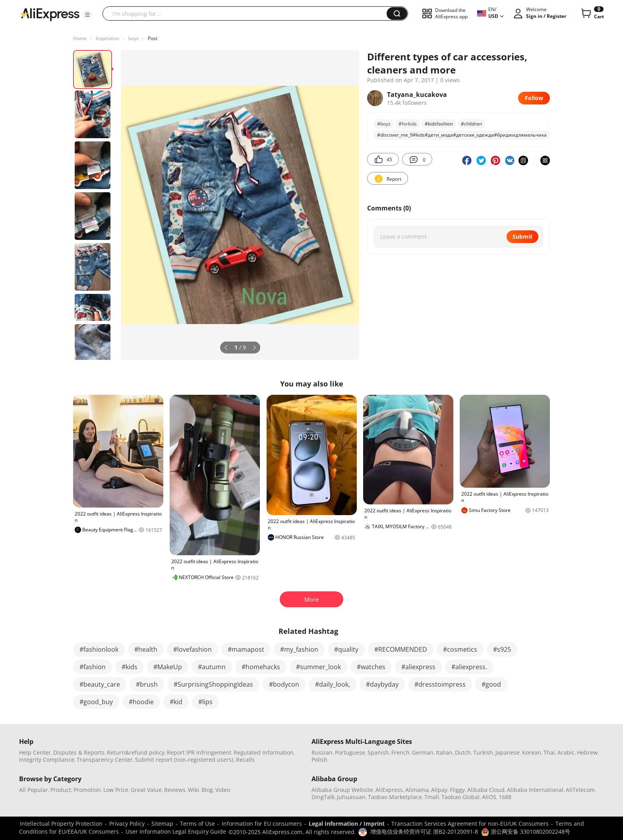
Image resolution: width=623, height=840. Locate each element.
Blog (207, 790)
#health (146, 649)
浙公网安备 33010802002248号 (526, 831)
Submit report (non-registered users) (184, 760)
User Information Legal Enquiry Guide (176, 831)
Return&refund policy (136, 752)
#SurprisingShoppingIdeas (213, 684)
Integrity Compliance (47, 760)
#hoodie (141, 702)
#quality (346, 649)
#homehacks (261, 667)
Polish (319, 760)
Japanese (508, 752)
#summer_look (318, 667)
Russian (322, 752)
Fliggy (457, 790)
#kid (176, 702)
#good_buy (96, 702)
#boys (384, 124)
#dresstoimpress (440, 684)
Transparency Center (105, 760)
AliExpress (389, 790)
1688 (505, 797)
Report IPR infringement (199, 752)
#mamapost (246, 649)
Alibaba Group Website (342, 790)
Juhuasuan (351, 797)
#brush (147, 684)
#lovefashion (193, 649)
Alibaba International (535, 790)
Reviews (175, 790)
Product (61, 790)
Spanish (378, 752)
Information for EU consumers (262, 824)
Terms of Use (197, 824)
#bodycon (284, 684)
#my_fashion (299, 649)
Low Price (116, 790)
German (423, 752)
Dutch (463, 752)
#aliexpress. (469, 667)
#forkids (408, 124)
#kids (130, 667)
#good (491, 684)
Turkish (483, 752)
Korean (532, 752)
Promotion (87, 790)
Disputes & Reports (79, 752)
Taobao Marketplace (395, 797)
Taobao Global (460, 797)
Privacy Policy (127, 824)
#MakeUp (168, 667)
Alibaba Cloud (486, 790)
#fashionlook (99, 649)
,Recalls (245, 760)
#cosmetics (460, 649)
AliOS (489, 797)
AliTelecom (580, 790)
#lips (205, 702)
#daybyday (382, 684)
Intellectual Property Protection (61, 824)
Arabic (566, 752)
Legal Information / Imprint (347, 824)
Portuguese (350, 752)
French (400, 752)
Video (223, 790)
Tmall (432, 797)
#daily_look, (333, 684)
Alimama (417, 790)
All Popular (34, 790)
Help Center (35, 752)
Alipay (439, 790)
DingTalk (323, 797)
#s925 (502, 649)
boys (133, 38)
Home (80, 38)
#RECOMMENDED (401, 649)
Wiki (193, 790)
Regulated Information (264, 752)
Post (153, 38)
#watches (371, 667)
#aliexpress (418, 667)
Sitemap (162, 824)
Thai (549, 752)
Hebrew (587, 752)
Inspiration (107, 38)
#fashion (93, 667)
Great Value (146, 790)
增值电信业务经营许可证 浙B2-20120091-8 (424, 831)
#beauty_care (100, 684)
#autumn (212, 667)
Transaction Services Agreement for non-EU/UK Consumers (470, 824)
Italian (444, 752)
